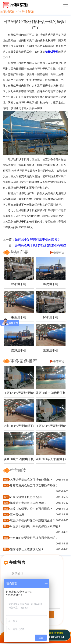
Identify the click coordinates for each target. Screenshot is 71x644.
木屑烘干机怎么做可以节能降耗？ (31, 480)
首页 (3, 12)
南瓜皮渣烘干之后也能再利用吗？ (31, 509)
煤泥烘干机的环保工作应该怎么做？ (33, 520)
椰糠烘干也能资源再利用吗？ (28, 503)
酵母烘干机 (19, 284)
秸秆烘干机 (52, 52)
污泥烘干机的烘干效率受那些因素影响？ (35, 526)
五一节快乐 (17, 515)
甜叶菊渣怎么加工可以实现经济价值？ (34, 486)
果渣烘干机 (19, 317)
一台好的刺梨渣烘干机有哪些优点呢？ (34, 538)
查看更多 (59, 253)
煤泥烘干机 (51, 284)
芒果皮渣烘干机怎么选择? (26, 497)
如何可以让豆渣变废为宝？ (27, 549)
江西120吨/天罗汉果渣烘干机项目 (19, 393)
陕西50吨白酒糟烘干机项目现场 (51, 393)
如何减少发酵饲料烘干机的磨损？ (37, 240)
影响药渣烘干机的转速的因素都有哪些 (41, 245)
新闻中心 (14, 12)
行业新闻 (28, 12)
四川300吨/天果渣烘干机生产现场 (19, 426)
